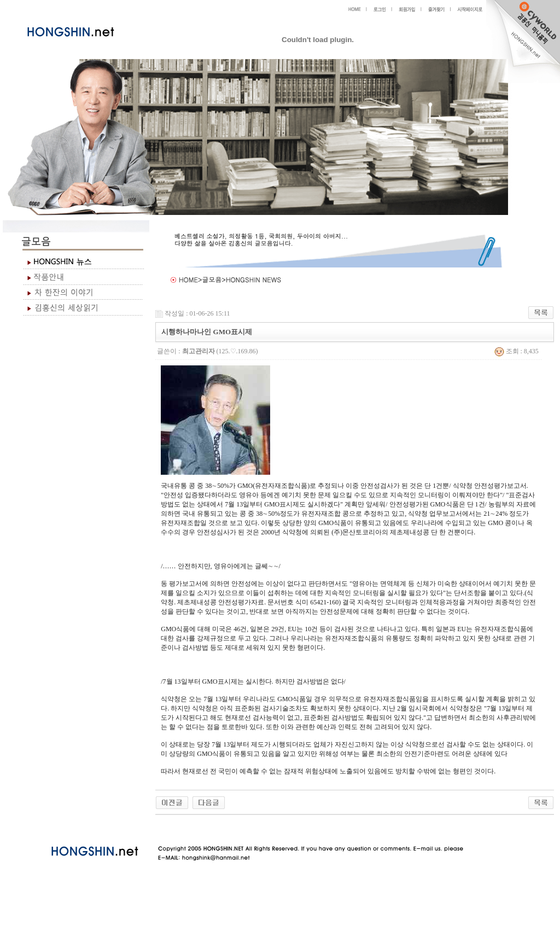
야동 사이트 (167, 828)
